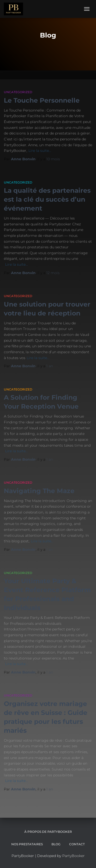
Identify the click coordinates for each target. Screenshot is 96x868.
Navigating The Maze (39, 491)
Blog (56, 844)
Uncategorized (18, 92)
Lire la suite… (40, 151)
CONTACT (77, 844)
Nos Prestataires (27, 844)
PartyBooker (73, 856)
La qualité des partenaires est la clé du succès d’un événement (47, 199)
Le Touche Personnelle (42, 100)
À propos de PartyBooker (48, 832)
